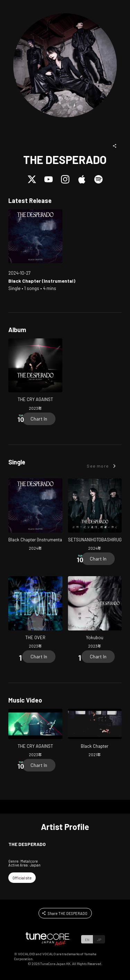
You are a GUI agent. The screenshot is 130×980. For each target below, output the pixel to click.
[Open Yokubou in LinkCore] (95, 613)
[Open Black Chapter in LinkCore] (95, 734)
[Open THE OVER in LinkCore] (35, 613)
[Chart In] (39, 419)
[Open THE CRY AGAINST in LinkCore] (35, 375)
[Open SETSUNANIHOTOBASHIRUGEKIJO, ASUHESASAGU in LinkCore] (95, 515)
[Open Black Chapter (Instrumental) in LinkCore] (35, 236)
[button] (115, 146)
